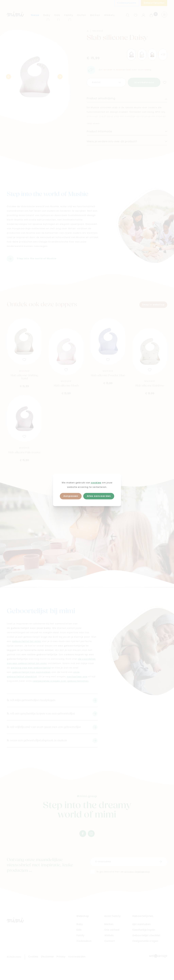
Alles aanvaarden (99, 496)
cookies (96, 483)
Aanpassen (71, 496)
